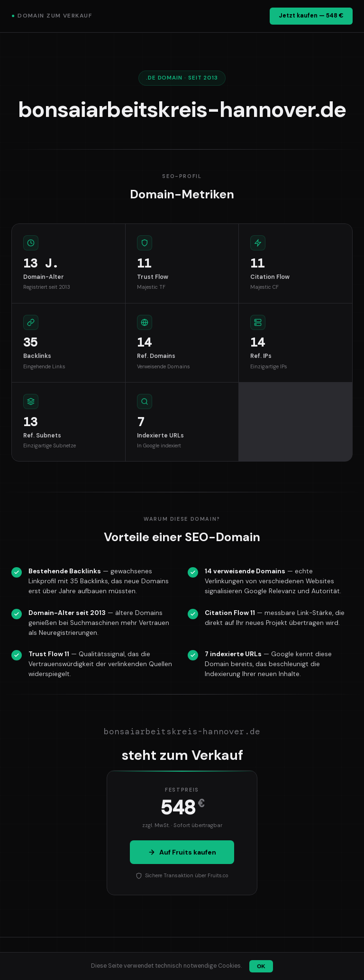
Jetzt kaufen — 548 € (311, 16)
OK (261, 966)
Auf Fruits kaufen (182, 852)
